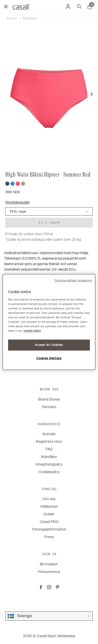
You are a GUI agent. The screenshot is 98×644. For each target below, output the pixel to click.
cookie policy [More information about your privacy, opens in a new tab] (32, 331)
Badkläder (30, 18)
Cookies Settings (49, 358)
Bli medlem (49, 564)
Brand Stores (49, 399)
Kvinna (12, 18)
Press (49, 537)
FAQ (49, 449)
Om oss (49, 499)
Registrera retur (49, 441)
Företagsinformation (49, 529)
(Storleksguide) (17, 202)
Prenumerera (49, 572)
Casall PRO (49, 522)
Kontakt (49, 434)
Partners (49, 407)
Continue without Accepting (73, 280)
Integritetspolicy (49, 464)
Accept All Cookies (49, 345)
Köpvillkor (49, 457)
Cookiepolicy (49, 472)
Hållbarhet (49, 506)
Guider (49, 514)
